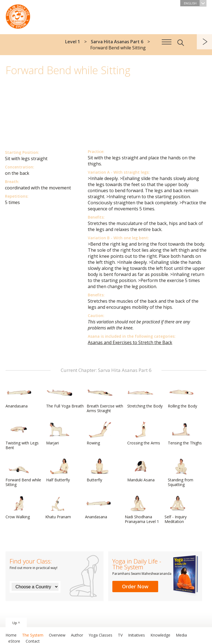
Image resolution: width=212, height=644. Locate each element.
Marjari (59, 433)
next (204, 42)
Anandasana (19, 396)
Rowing (100, 433)
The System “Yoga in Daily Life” (18, 15)
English (195, 3)
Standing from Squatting (181, 473)
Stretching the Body (145, 396)
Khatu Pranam (59, 507)
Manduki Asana (141, 470)
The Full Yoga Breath (65, 396)
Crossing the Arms (144, 433)
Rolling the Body (182, 396)
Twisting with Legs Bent (22, 436)
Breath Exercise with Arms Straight (105, 399)
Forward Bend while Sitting (23, 473)
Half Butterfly (59, 470)
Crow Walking (19, 507)
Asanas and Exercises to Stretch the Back (130, 342)
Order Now (135, 586)
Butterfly (100, 470)
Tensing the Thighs (185, 433)
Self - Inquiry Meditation (178, 510)
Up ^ (16, 623)
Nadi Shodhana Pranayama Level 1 (142, 510)
